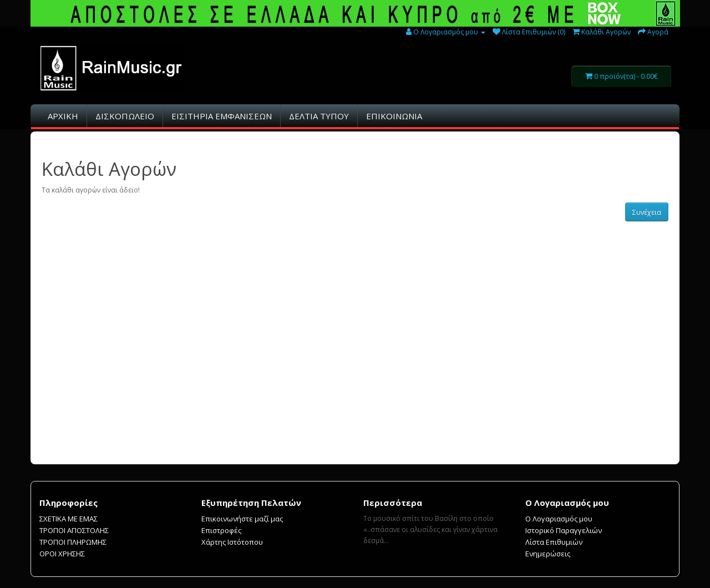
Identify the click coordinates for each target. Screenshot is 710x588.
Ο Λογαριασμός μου (559, 519)
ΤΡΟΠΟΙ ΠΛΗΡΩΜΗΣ (73, 542)
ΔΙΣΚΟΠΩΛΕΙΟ (125, 116)
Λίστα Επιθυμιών (554, 542)
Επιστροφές (221, 530)
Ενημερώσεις (548, 554)
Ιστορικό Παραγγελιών (564, 530)
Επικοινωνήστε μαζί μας (242, 519)
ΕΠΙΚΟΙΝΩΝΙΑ (394, 116)
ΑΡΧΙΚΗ (63, 116)
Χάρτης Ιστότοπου (232, 542)
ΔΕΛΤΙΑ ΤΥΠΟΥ (319, 116)
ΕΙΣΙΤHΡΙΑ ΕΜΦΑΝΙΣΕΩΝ (222, 116)
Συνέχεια (647, 212)
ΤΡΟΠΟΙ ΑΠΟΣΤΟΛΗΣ (74, 530)
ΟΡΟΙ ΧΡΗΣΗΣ (62, 554)
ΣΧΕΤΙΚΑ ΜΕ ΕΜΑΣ (69, 519)
